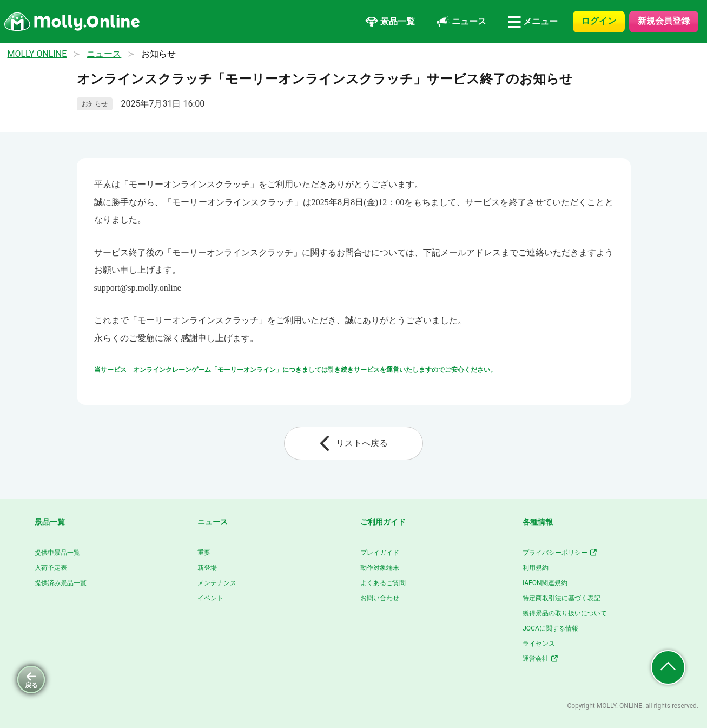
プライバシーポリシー (560, 553)
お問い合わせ (380, 598)
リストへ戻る (354, 443)
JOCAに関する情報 (550, 628)
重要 (204, 553)
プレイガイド (380, 553)
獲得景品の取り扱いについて (565, 613)
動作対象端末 (380, 568)
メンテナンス (217, 583)
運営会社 (541, 659)
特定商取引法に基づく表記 (561, 598)
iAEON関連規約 (545, 583)
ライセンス (539, 644)
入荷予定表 (51, 568)
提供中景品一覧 (57, 553)
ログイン (599, 21)
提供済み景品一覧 (61, 583)
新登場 (207, 568)
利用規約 (536, 568)
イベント (210, 598)
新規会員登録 (664, 21)
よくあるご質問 (383, 583)
